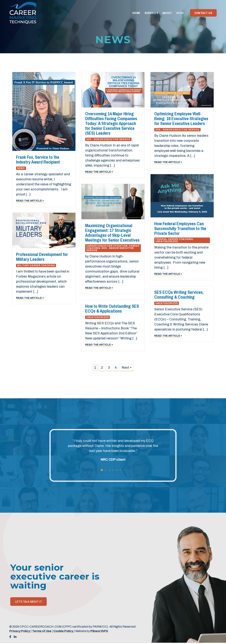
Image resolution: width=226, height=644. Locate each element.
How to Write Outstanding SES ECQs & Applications (112, 308)
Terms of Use (42, 631)
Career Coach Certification (107, 246)
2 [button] (106, 470)
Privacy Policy (20, 631)
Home (136, 13)
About (167, 13)
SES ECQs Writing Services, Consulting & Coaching (179, 295)
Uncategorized (167, 241)
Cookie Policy (63, 631)
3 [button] (109, 470)
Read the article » (30, 200)
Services (151, 13)
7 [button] (124, 470)
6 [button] (120, 470)
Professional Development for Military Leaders (42, 257)
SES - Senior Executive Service (108, 139)
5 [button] (117, 470)
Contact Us (203, 13)
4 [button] (113, 470)
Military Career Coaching (36, 265)
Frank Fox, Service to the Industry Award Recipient (38, 159)
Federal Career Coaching (174, 239)
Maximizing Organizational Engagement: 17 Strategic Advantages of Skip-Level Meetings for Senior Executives (112, 233)
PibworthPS (99, 631)
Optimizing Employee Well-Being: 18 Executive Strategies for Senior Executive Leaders (181, 118)
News (180, 13)
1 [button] (102, 470)
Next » (127, 368)
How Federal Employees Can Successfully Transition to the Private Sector (180, 228)
